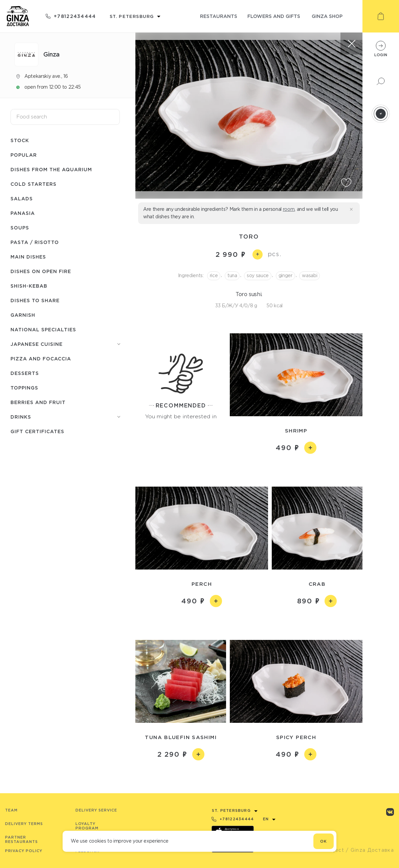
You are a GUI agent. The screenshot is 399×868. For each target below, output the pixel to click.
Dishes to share (35, 300)
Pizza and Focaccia (41, 359)
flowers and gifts (274, 16)
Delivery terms (24, 824)
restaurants (219, 16)
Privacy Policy (24, 851)
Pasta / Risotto (35, 242)
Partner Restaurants (21, 839)
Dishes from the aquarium (51, 169)
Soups (20, 228)
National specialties (43, 329)
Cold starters (34, 184)
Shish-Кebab (29, 286)
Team (11, 810)
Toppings (24, 388)
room (289, 209)
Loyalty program (87, 826)
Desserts (25, 373)
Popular (24, 155)
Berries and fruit (38, 402)
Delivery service (96, 810)
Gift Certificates (37, 431)
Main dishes (28, 257)
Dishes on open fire (41, 271)
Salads (22, 198)
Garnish (23, 315)
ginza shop (327, 16)
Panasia (23, 213)
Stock (20, 140)
